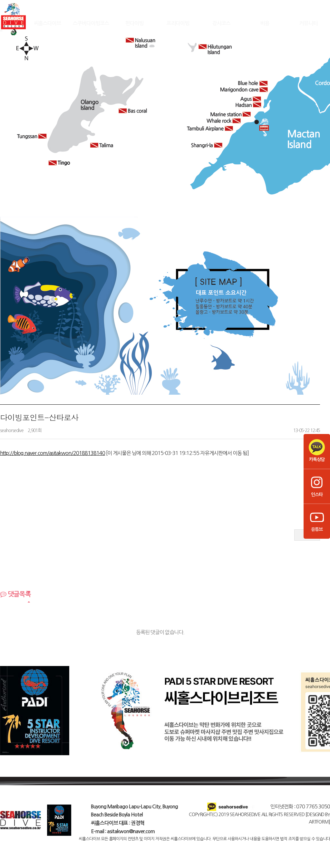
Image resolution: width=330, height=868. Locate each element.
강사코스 (221, 23)
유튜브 (317, 520)
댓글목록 (15, 594)
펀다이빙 (134, 23)
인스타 (317, 486)
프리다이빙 (178, 23)
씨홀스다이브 (47, 23)
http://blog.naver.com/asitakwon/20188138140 (53, 453)
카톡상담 (317, 450)
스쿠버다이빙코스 (91, 23)
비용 (265, 23)
